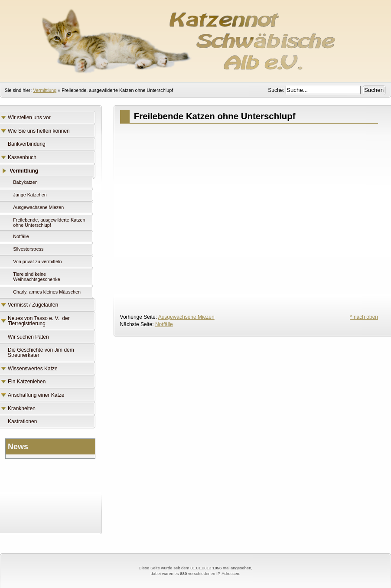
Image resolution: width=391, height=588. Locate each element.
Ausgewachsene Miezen (186, 317)
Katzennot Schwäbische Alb (195, 37)
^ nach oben (364, 317)
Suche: (277, 90)
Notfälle (164, 324)
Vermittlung (45, 90)
